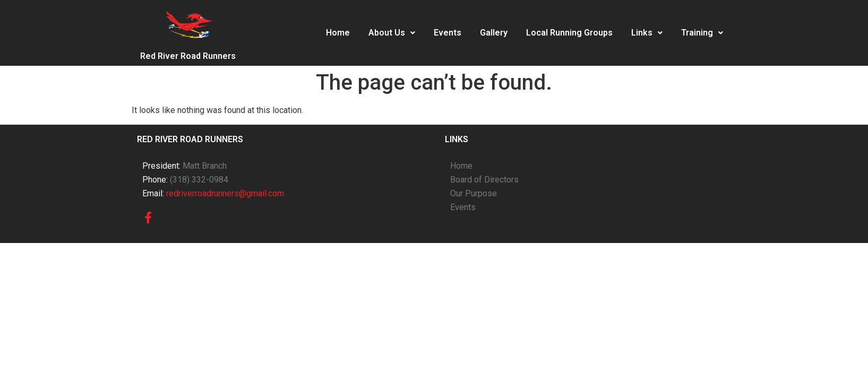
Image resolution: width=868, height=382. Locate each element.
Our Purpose (474, 193)
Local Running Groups (569, 33)
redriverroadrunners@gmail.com (225, 193)
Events (448, 33)
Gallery (494, 33)
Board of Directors (484, 180)
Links (647, 33)
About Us (392, 33)
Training (702, 33)
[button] (392, 33)
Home (338, 33)
